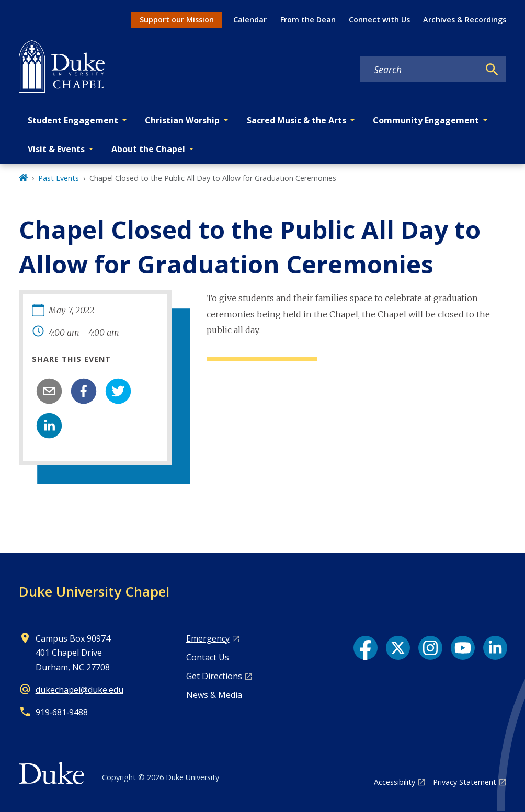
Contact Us (208, 657)
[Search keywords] (420, 70)
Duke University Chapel (94, 591)
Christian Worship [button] (182, 120)
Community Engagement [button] (426, 120)
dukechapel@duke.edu (79, 690)
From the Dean (308, 20)
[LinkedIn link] (495, 648)
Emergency (208, 638)
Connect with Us (379, 20)
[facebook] (84, 391)
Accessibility (395, 782)
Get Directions (214, 676)
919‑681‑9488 (62, 712)
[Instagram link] (430, 648)
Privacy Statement (465, 782)
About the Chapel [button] (148, 149)
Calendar (250, 20)
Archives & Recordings (465, 20)
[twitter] (118, 391)
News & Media (214, 695)
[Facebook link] (366, 648)
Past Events (59, 178)
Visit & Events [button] (56, 149)
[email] (49, 391)
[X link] (398, 648)
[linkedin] (49, 426)
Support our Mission (177, 20)
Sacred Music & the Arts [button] (296, 120)
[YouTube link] (463, 648)
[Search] (492, 70)
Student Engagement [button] (73, 120)
